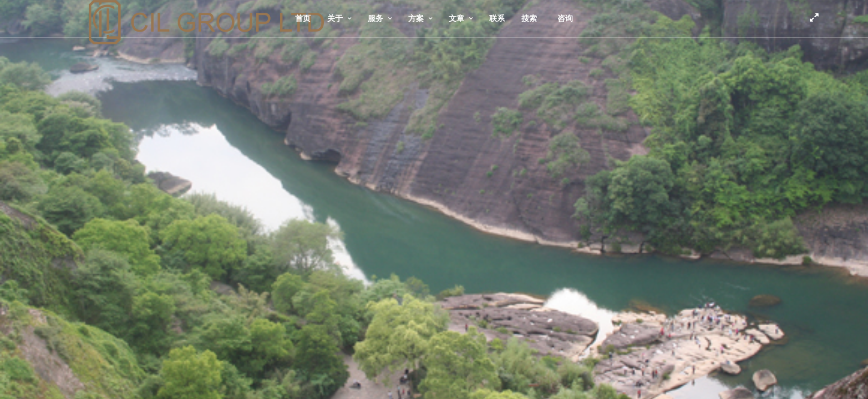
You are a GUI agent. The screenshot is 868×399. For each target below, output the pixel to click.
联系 (497, 19)
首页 (303, 19)
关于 (335, 19)
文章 (456, 19)
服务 (375, 19)
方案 (416, 19)
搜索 (529, 19)
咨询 (565, 19)
